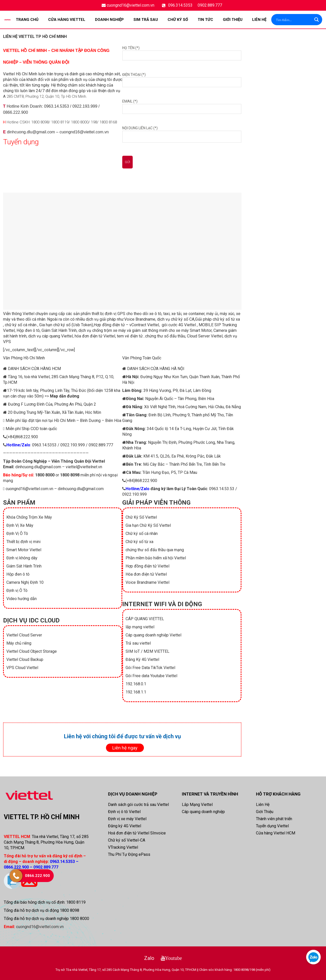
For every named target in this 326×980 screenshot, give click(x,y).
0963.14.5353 (57, 106)
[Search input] (293, 20)
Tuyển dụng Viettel (272, 826)
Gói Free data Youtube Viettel (151, 676)
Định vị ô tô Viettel (124, 812)
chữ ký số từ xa (226, 319)
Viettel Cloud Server (24, 635)
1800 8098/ (41, 122)
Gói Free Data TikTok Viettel (150, 668)
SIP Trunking (225, 325)
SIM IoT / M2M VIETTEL (147, 651)
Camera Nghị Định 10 (25, 582)
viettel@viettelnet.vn (84, 467)
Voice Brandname (140, 319)
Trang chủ (27, 20)
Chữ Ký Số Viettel (141, 517)
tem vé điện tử (130, 336)
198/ (95, 122)
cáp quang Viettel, (58, 336)
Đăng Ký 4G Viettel (142, 659)
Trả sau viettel (138, 643)
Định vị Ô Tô (17, 591)
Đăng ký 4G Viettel (125, 826)
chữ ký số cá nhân (21, 325)
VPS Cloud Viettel (22, 668)
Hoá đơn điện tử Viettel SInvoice (137, 833)
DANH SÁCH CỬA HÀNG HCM (34, 369)
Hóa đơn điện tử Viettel (146, 574)
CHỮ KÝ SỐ (178, 20)
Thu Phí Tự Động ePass (129, 854)
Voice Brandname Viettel (147, 582)
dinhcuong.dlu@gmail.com (31, 132)
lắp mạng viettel (140, 627)
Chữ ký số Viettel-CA (127, 840)
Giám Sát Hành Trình (59, 330)
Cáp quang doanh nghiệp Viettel (153, 635)
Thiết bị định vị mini (23, 542)
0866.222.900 (16, 112)
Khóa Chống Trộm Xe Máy (29, 517)
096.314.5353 (180, 5)
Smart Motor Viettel (24, 550)
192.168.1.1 (136, 692)
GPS (121, 314)
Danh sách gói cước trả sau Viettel (138, 805)
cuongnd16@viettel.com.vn (131, 5)
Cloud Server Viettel (205, 336)
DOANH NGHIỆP (109, 20)
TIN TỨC (205, 20)
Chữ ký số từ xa (139, 542)
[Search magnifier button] (317, 20)
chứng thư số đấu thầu (165, 336)
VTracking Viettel (123, 847)
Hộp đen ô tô (28, 330)
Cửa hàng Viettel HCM (276, 833)
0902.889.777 (210, 5)
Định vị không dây (22, 558)
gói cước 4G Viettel (179, 325)
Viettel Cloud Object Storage (32, 651)
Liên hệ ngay (125, 748)
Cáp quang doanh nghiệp (203, 812)
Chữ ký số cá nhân (142, 534)
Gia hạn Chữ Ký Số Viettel (148, 525)
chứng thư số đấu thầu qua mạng (155, 550)
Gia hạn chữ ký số (55, 325)
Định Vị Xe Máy (20, 525)
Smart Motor (201, 330)
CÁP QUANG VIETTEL (145, 619)
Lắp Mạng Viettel (197, 805)
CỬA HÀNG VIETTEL (67, 20)
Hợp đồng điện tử (109, 325)
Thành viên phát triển (274, 819)
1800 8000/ (80, 122)
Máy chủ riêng (19, 643)
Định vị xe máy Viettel (127, 819)
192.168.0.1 (136, 684)
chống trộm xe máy (109, 330)
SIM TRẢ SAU (146, 20)
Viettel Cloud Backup (25, 659)
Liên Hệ (259, 20)
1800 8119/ (61, 122)
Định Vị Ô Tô (17, 534)
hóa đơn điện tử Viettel (95, 336)
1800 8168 (108, 122)
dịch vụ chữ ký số (173, 319)
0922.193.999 (85, 106)
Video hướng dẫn (22, 599)
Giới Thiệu (233, 20)
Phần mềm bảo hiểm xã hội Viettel (156, 558)
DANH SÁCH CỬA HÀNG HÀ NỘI (156, 369)
